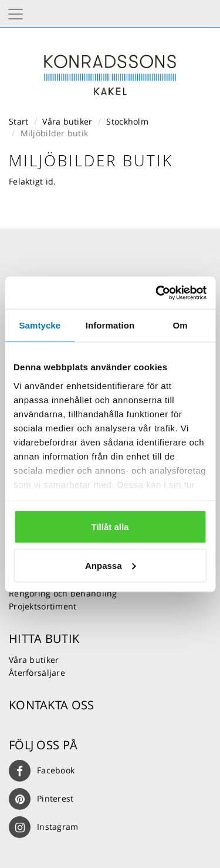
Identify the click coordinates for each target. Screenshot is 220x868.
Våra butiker (67, 121)
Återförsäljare (37, 673)
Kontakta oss (51, 705)
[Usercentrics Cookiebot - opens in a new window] (157, 293)
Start (18, 121)
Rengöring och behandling (63, 593)
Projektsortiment (43, 606)
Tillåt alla (110, 527)
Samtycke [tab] (40, 325)
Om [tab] (180, 325)
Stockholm (127, 121)
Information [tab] (110, 325)
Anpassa (111, 565)
